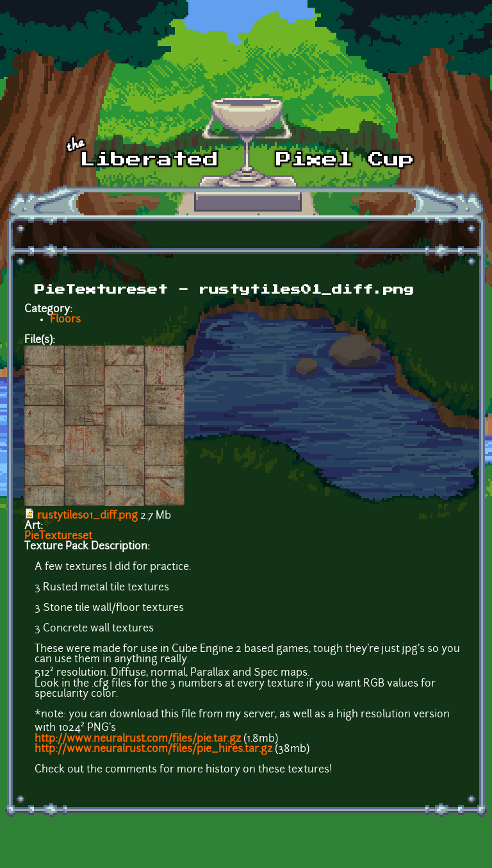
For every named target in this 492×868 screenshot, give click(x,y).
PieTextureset (58, 537)
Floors (65, 320)
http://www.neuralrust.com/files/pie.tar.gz (138, 739)
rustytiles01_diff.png (87, 516)
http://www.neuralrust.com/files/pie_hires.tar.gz (153, 749)
